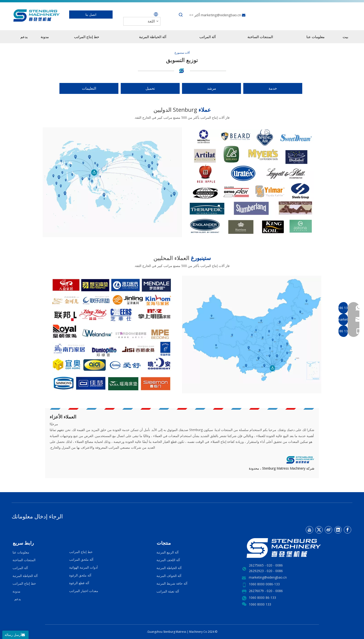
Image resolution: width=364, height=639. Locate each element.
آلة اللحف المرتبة (168, 560)
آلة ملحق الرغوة (80, 575)
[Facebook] (348, 530)
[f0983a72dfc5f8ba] (252, 182)
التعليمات (89, 88)
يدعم (17, 599)
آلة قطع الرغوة (79, 583)
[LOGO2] (297, 548)
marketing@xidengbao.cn (220, 15)
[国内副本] (252, 331)
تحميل (150, 88)
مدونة (16, 591)
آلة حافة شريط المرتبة (172, 583)
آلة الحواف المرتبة (169, 576)
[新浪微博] (328, 530)
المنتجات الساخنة (24, 560)
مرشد (212, 88)
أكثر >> (195, 15)
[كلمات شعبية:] (181, 15)
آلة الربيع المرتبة (167, 552)
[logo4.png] (182, 71)
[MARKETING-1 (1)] (112, 334)
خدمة (273, 88)
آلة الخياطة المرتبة (169, 568)
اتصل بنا (91, 15)
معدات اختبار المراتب (84, 591)
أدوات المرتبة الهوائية (83, 567)
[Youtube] (309, 530)
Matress (181, 632)
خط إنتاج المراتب (81, 552)
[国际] (112, 181)
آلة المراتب (20, 568)
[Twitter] (319, 530)
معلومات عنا (21, 552)
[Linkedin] (338, 530)
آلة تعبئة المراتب (168, 591)
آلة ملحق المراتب (81, 559)
